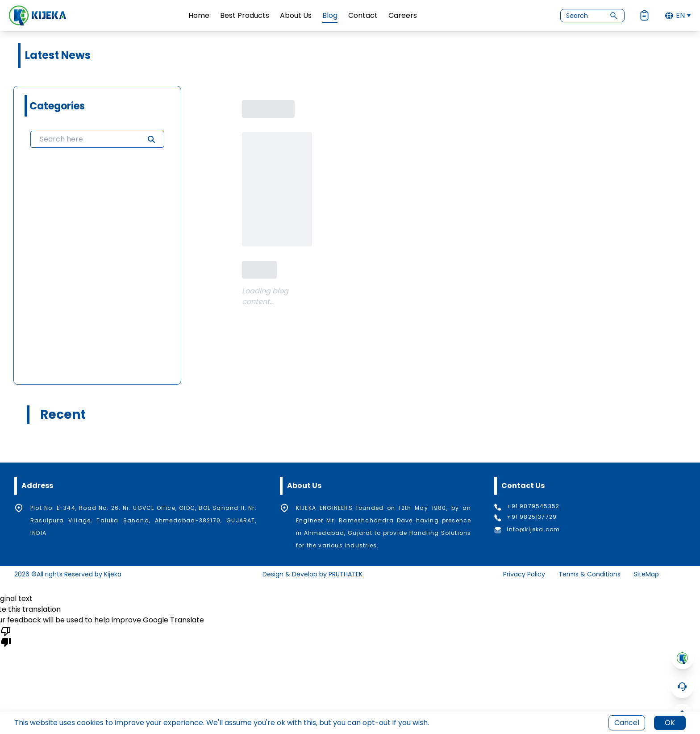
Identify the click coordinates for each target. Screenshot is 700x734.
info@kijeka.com (533, 530)
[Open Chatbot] (682, 687)
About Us (296, 15)
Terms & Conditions (590, 574)
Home (199, 15)
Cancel (627, 723)
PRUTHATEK (346, 574)
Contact (363, 15)
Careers (403, 15)
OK (670, 723)
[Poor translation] (6, 636)
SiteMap (646, 574)
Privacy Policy (524, 574)
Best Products (245, 15)
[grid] (97, 264)
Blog (330, 15)
